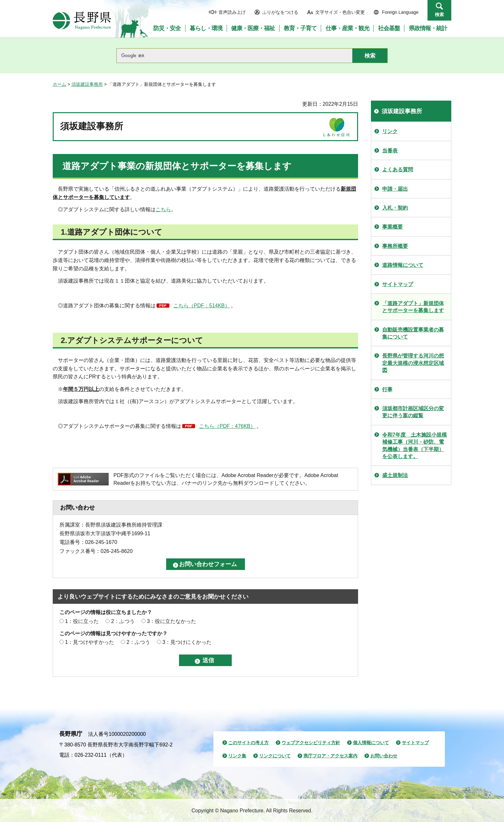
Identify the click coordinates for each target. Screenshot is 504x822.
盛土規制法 (395, 475)
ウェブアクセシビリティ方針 (311, 743)
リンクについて (275, 756)
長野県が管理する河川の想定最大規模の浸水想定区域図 (413, 363)
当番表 (390, 151)
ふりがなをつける (280, 12)
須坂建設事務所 (87, 84)
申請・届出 (395, 189)
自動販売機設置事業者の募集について (413, 333)
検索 (439, 14)
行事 (387, 389)
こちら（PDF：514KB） (202, 306)
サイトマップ (398, 284)
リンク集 (237, 756)
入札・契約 (395, 208)
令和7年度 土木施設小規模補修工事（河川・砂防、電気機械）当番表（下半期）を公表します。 (414, 446)
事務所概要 (395, 246)
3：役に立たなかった (171, 621)
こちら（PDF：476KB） (227, 426)
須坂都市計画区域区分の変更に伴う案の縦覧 (413, 412)
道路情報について (403, 265)
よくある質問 (398, 170)
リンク (390, 131)
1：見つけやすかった (90, 642)
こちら (163, 209)
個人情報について (371, 743)
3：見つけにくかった (187, 642)
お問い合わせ (384, 756)
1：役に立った (82, 621)
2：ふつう (123, 621)
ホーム (59, 84)
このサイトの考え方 (248, 743)
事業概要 (392, 227)
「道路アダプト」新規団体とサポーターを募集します (413, 307)
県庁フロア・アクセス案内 (330, 756)
